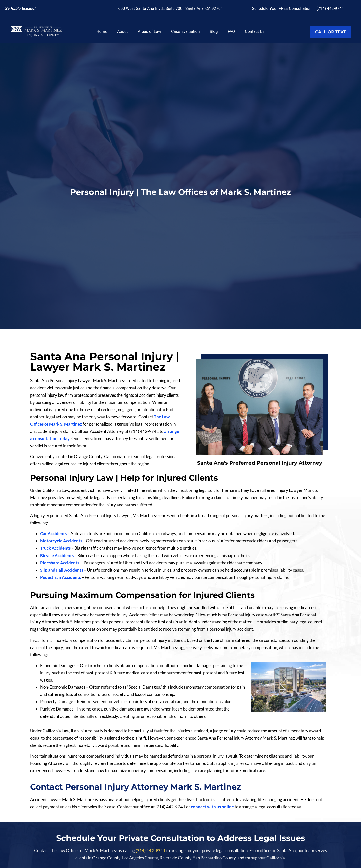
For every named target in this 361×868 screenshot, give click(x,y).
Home (102, 31)
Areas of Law (150, 31)
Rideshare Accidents (60, 563)
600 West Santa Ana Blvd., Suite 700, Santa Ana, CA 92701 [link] (170, 8)
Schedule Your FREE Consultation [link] (283, 8)
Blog (214, 31)
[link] (20, 8)
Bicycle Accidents (57, 555)
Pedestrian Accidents (61, 577)
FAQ (231, 31)
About (122, 31)
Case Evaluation (186, 31)
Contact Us (255, 31)
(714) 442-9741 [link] (330, 8)
